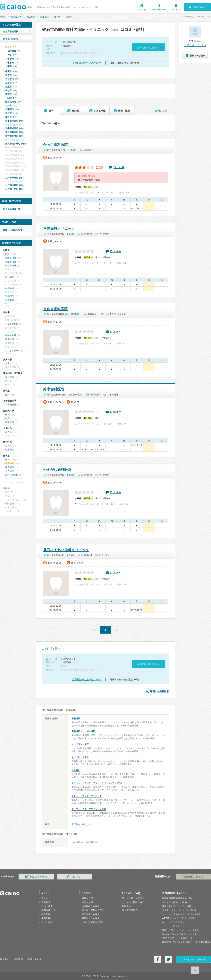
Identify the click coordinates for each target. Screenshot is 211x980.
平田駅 (70, 234)
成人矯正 (76, 842)
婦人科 (8, 418)
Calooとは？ (48, 898)
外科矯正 (76, 770)
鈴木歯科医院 (54, 389)
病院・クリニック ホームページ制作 (180, 930)
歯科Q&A (46, 918)
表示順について (163, 111)
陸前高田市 (13, 102)
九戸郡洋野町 (14, 185)
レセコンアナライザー (173, 922)
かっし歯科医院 (55, 145)
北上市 (12, 87)
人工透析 (10, 300)
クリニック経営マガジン (174, 926)
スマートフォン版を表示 (193, 959)
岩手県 (57, 17)
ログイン (176, 9)
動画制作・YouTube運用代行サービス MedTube (186, 942)
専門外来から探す (91, 914)
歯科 (7, 459)
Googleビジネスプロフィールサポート (181, 934)
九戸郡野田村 (14, 178)
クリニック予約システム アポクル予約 (181, 914)
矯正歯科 (45, 17)
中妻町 (13, 63)
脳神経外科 (11, 335)
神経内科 (10, 288)
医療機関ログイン (193, 877)
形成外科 (10, 343)
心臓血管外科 (12, 324)
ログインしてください (195, 45)
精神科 (8, 446)
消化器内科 (11, 265)
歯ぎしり (87, 824)
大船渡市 (12, 79)
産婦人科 (10, 422)
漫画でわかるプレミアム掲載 (177, 906)
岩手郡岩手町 (14, 128)
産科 (7, 414)
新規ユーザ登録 (159, 9)
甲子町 (13, 59)
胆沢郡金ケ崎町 (15, 144)
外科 (7, 316)
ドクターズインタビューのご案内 (179, 910)
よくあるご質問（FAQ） (134, 902)
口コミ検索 (47, 906)
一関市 (11, 98)
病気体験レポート (50, 910)
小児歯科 (10, 471)
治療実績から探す (91, 906)
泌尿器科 (10, 377)
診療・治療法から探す (93, 922)
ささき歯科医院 (55, 309)
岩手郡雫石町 (14, 121)
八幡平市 (12, 109)
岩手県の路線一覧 (12, 209)
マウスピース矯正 (80, 757)
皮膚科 (8, 363)
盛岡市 (12, 71)
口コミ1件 (119, 167)
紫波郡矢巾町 (14, 136)
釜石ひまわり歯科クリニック (66, 550)
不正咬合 (76, 824)
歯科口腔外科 (12, 475)
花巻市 (12, 83)
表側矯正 (76, 718)
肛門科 (8, 381)
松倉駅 (72, 150)
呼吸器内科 (11, 258)
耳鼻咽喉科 (11, 405)
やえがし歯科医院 (57, 470)
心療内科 (10, 450)
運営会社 (4, 959)
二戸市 (11, 106)
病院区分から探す (91, 918)
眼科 (7, 395)
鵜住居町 (14, 51)
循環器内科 (11, 262)
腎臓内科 (10, 296)
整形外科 (10, 339)
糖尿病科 (10, 277)
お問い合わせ (34, 959)
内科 (7, 254)
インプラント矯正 (80, 744)
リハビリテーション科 (16, 351)
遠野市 (11, 94)
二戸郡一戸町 (14, 189)
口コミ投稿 (47, 922)
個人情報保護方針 (131, 910)
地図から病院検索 (159, 691)
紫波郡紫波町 (14, 132)
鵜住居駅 (75, 314)
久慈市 (11, 90)
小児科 (8, 432)
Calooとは (142, 9)
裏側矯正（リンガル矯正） (84, 731)
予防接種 (10, 503)
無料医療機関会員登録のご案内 (178, 898)
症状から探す (88, 902)
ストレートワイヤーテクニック (87, 796)
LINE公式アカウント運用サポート (179, 938)
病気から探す (88, 898)
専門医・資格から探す (93, 910)
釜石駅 (70, 555)
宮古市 (11, 75)
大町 (12, 55)
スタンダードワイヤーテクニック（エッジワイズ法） (97, 783)
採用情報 (18, 959)
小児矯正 (90, 842)
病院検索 (31, 17)
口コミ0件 (116, 251)
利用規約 (126, 906)
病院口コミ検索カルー (11, 17)
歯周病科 (10, 467)
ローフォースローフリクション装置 (89, 809)
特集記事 (46, 914)
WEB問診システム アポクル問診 (178, 918)
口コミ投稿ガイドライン (134, 898)
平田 (12, 66)
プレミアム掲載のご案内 (174, 902)
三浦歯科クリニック (59, 229)
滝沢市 (11, 117)
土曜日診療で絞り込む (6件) (87, 63)
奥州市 (12, 113)
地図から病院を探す (13, 230)
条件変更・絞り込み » (148, 48)
